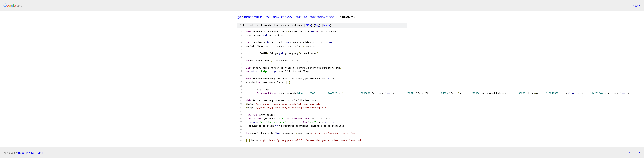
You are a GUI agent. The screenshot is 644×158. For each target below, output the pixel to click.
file (308, 25)
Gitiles (21, 153)
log (317, 25)
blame (327, 25)
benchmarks (253, 17)
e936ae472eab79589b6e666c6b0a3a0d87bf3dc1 (300, 17)
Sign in (637, 5)
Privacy (30, 153)
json (638, 152)
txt (629, 152)
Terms (40, 153)
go (239, 17)
